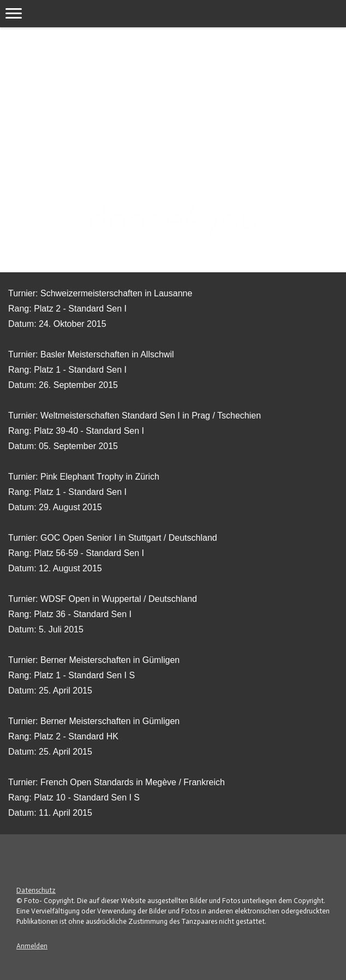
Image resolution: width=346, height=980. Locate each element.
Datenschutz (36, 890)
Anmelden (32, 946)
